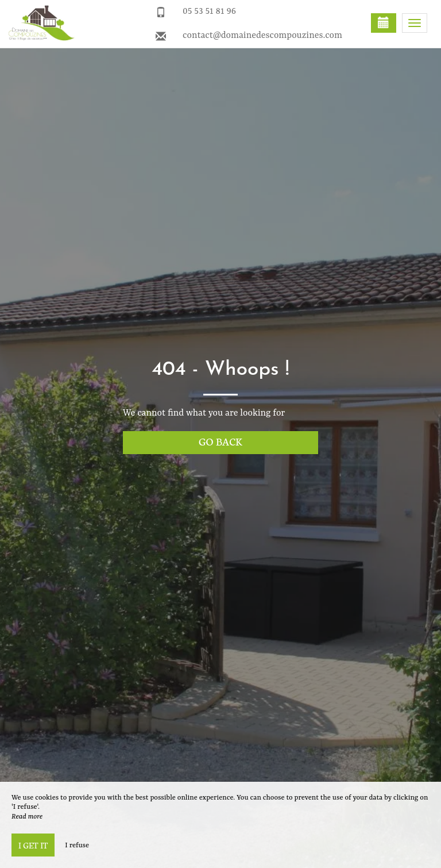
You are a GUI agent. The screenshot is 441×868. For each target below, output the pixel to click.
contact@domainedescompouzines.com (262, 36)
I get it (33, 845)
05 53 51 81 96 (209, 11)
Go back (220, 441)
